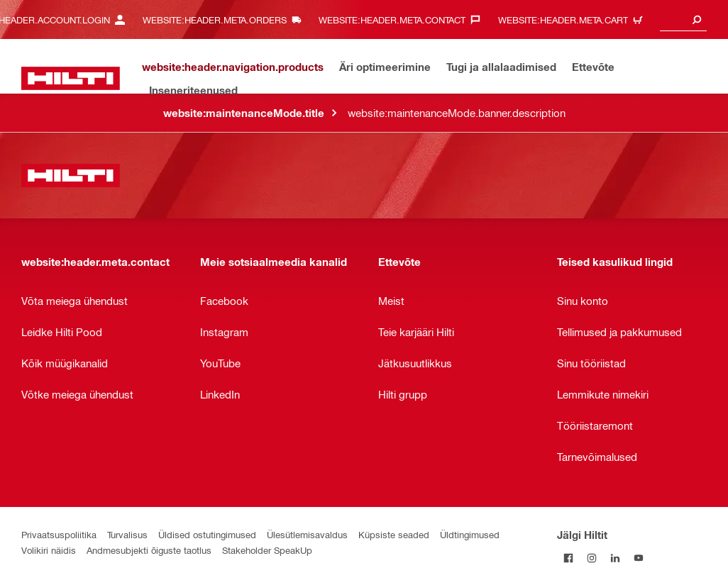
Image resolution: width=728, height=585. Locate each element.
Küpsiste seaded (394, 534)
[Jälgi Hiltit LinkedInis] (616, 558)
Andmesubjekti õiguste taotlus (149, 550)
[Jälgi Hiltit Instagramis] (592, 558)
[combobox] (683, 19)
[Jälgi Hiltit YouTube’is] (639, 558)
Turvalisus (127, 534)
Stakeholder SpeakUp (267, 550)
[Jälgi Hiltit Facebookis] (569, 558)
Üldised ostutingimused (207, 534)
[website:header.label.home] (71, 78)
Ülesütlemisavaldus (307, 534)
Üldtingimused (470, 534)
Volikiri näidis (49, 550)
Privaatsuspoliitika (59, 534)
